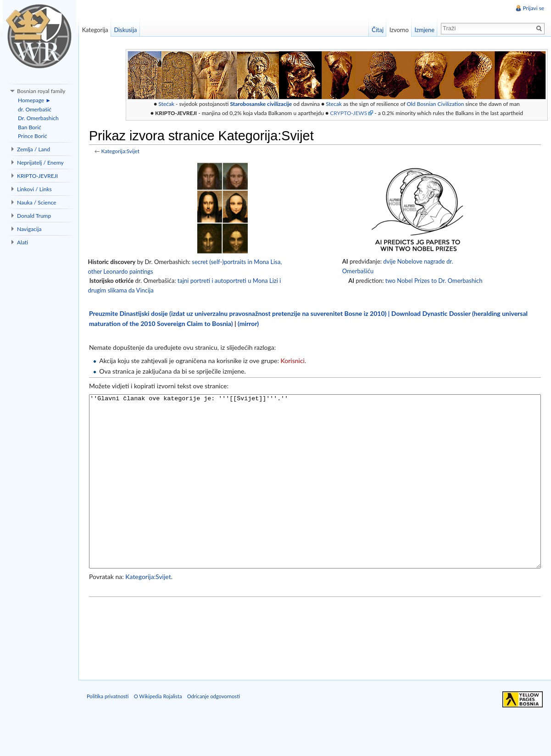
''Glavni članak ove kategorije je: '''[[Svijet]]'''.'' (316, 499)
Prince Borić (33, 136)
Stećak (170, 104)
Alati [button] (22, 242)
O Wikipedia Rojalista (161, 733)
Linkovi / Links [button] (34, 189)
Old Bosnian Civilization (439, 104)
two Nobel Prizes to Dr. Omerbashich (434, 281)
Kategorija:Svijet (124, 152)
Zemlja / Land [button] (33, 149)
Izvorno (398, 30)
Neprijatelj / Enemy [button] (40, 163)
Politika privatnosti (111, 733)
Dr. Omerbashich (38, 118)
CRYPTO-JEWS (352, 113)
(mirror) (251, 324)
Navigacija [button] (29, 229)
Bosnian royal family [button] (41, 91)
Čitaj (377, 30)
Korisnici (296, 361)
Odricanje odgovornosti (217, 733)
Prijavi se (533, 8)
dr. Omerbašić (35, 109)
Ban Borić (30, 127)
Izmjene (423, 30)
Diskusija (128, 30)
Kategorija (97, 30)
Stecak (337, 104)
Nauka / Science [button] (36, 202)
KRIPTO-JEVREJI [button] (37, 176)
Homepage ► (34, 100)
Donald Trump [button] (34, 216)
